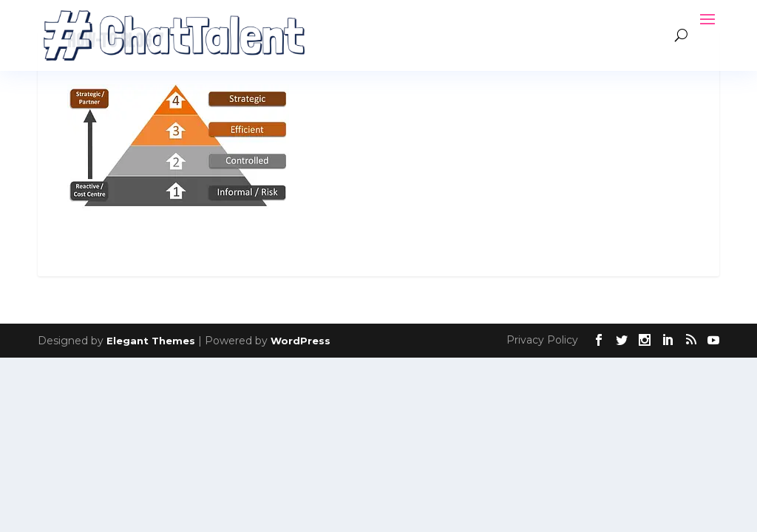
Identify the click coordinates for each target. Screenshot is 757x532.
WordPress (301, 341)
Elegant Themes (151, 341)
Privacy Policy (542, 340)
